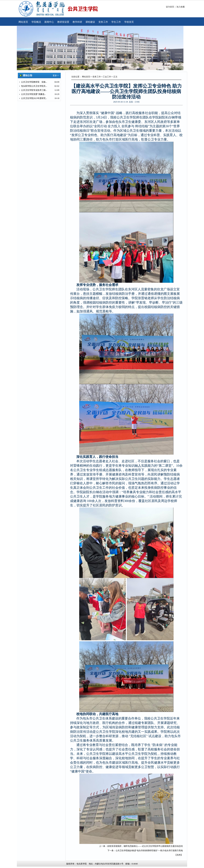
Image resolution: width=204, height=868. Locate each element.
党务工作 (103, 22)
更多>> (56, 76)
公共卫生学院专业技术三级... (34, 90)
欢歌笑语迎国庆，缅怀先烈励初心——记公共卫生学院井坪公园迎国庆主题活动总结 (145, 846)
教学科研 (77, 22)
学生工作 (116, 22)
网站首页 (23, 22)
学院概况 (36, 22)
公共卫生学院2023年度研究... (34, 98)
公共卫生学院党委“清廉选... (33, 94)
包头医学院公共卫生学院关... (34, 86)
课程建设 (90, 22)
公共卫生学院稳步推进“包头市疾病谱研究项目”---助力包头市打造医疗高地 (149, 851)
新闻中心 (49, 22)
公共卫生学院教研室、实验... (34, 82)
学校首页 (129, 22)
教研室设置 (63, 22)
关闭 (179, 855)
